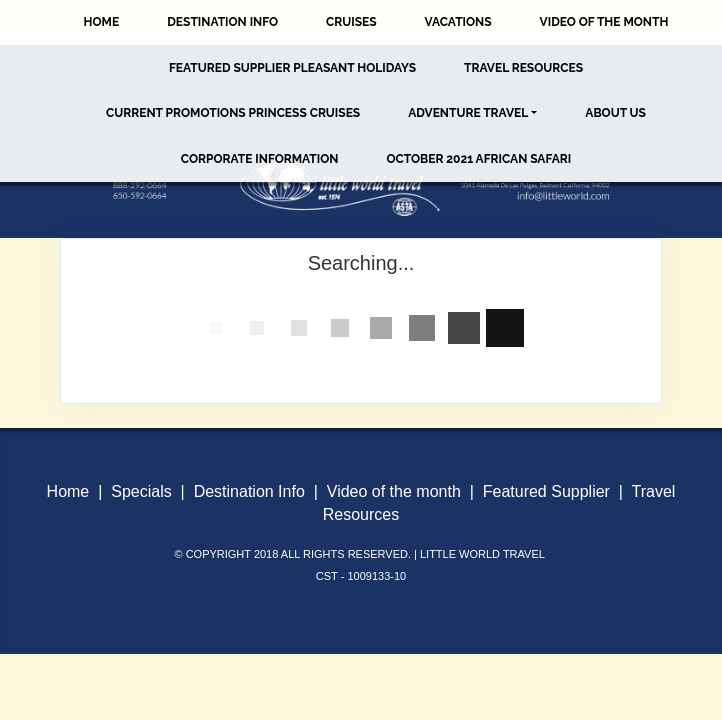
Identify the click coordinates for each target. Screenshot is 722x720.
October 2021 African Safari (478, 159)
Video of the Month (604, 22)
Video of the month (394, 491)
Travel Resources (523, 68)
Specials (141, 491)
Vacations (458, 22)
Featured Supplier (546, 491)
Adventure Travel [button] (468, 113)
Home (102, 22)
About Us (615, 113)
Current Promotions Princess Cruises (233, 113)
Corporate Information (260, 159)
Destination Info (222, 22)
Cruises (351, 22)
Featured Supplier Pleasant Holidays (292, 68)
